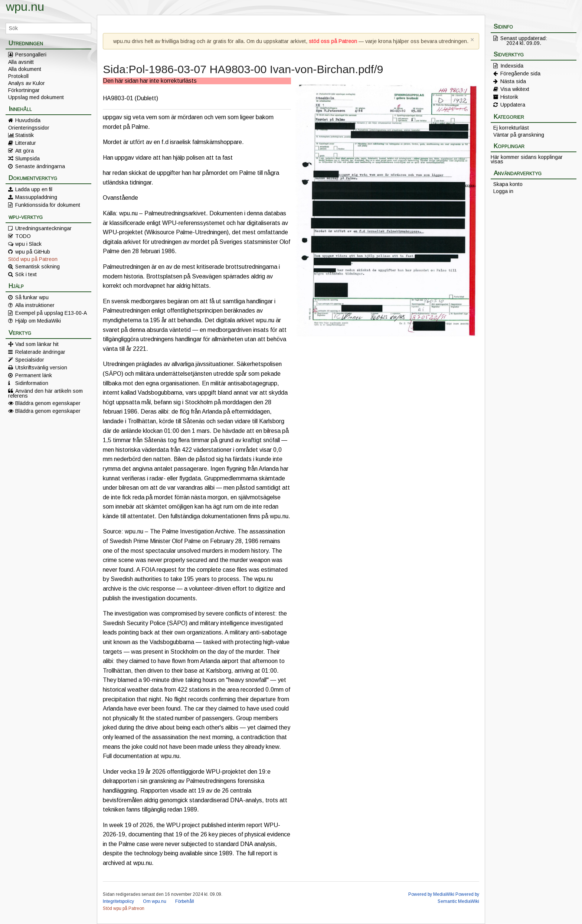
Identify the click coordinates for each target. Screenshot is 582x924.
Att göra (24, 151)
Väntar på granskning (519, 135)
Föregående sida (520, 74)
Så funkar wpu (32, 297)
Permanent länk (34, 375)
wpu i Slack (28, 244)
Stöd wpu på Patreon (33, 259)
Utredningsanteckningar (43, 228)
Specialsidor (30, 360)
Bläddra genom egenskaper (48, 403)
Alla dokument (25, 69)
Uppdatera (513, 105)
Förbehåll (185, 901)
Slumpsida (27, 159)
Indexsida (512, 66)
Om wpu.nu (155, 901)
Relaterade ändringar (40, 352)
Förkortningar (24, 90)
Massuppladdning (36, 197)
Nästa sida (513, 81)
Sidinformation (32, 383)
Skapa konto (508, 184)
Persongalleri (31, 55)
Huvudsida (28, 120)
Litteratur (26, 143)
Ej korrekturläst (511, 128)
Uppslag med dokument (36, 97)
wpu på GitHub (33, 252)
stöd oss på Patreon (333, 41)
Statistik (24, 135)
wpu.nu (25, 7)
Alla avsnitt (21, 62)
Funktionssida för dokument (48, 205)
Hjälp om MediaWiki (38, 321)
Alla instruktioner (35, 305)
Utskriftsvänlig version (41, 368)
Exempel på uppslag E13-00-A (51, 313)
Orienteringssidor (29, 128)
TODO (23, 236)
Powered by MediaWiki (431, 894)
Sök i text (26, 274)
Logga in (503, 191)
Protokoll (18, 76)
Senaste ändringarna (40, 166)
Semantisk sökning (37, 267)
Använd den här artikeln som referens (45, 393)
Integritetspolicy (118, 901)
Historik (509, 97)
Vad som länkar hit (37, 344)
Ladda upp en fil (34, 189)
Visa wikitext (515, 89)
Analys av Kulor (27, 83)
